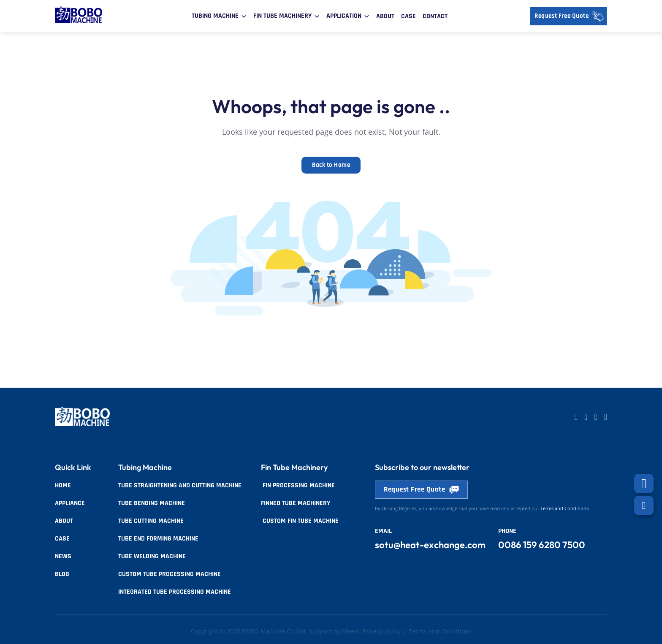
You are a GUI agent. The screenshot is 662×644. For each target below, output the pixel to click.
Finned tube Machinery (296, 503)
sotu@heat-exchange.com (430, 545)
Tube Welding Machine (152, 556)
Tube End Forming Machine (158, 539)
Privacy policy (382, 631)
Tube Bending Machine (152, 503)
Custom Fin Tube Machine (300, 521)
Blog (62, 574)
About (385, 16)
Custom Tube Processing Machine (170, 574)
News (63, 556)
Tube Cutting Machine (151, 521)
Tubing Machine (215, 16)
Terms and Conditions (440, 631)
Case (408, 16)
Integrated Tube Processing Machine (175, 592)
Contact (435, 16)
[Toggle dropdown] (244, 16)
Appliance (70, 503)
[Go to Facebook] (596, 417)
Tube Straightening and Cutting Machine (180, 485)
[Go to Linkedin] (576, 417)
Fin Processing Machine (298, 485)
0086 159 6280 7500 (542, 545)
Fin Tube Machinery (282, 16)
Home (63, 485)
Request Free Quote (571, 16)
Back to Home (331, 165)
